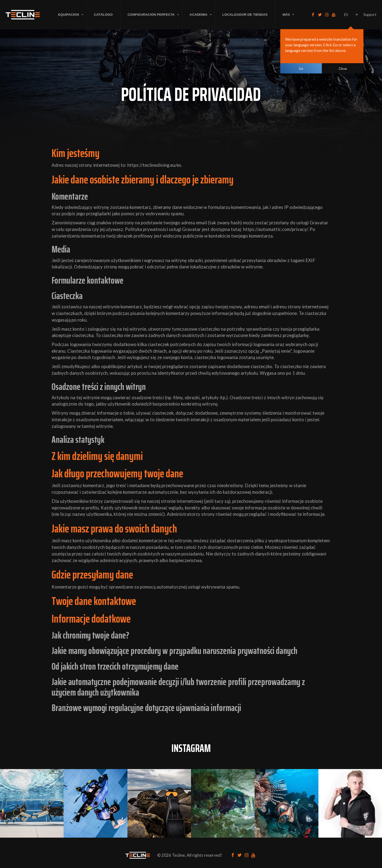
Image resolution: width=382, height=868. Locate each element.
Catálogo (103, 15)
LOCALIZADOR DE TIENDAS (245, 15)
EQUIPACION (69, 15)
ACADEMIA (198, 15)
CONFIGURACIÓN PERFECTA (151, 15)
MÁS (286, 15)
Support (370, 14)
